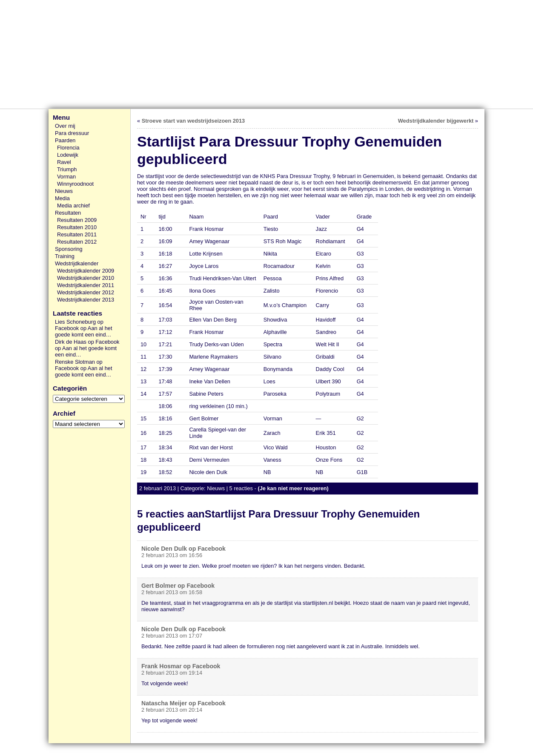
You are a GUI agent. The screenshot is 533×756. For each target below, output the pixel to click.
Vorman (66, 177)
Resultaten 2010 (77, 227)
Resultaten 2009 (77, 220)
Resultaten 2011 (77, 234)
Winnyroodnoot (75, 184)
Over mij (65, 126)
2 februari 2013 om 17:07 (172, 636)
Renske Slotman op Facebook (79, 365)
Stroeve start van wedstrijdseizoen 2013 (193, 121)
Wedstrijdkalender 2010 (86, 278)
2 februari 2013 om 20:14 (172, 710)
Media (62, 198)
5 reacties (241, 488)
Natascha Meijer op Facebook (183, 703)
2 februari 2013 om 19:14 (172, 673)
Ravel (64, 162)
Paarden (65, 140)
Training (65, 256)
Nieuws (64, 191)
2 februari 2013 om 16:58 (172, 592)
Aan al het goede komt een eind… (83, 331)
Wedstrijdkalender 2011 (86, 285)
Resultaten (68, 213)
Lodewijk (68, 155)
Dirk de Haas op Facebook (87, 342)
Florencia (68, 148)
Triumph (67, 169)
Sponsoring (69, 249)
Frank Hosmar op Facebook (181, 666)
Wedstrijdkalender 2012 (86, 292)
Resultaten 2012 (77, 242)
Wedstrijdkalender (77, 263)
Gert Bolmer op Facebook (178, 586)
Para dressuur (72, 133)
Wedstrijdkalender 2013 (86, 300)
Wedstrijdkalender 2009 (86, 271)
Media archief (73, 206)
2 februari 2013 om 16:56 (172, 555)
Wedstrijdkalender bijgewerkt (436, 121)
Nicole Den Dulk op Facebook (183, 549)
